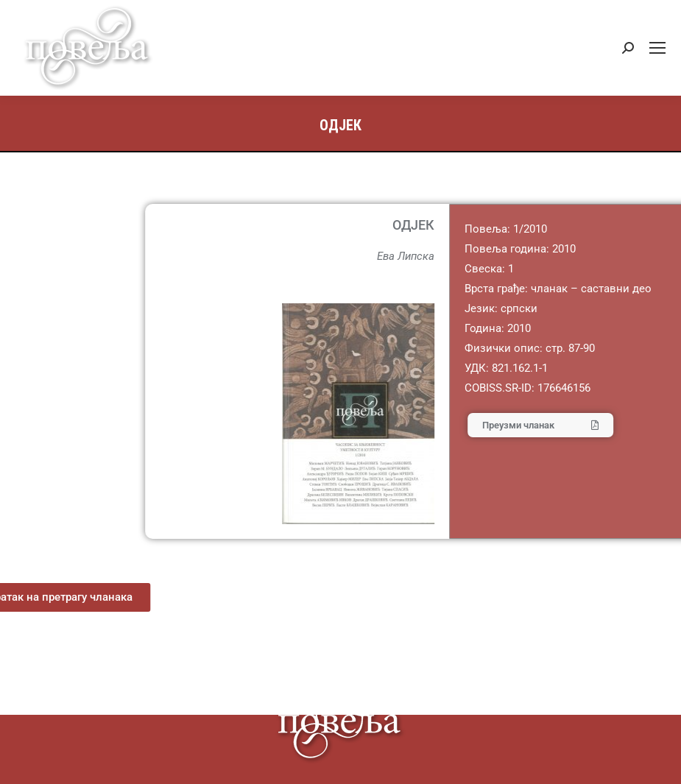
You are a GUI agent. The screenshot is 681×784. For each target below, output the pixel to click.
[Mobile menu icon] (657, 48)
